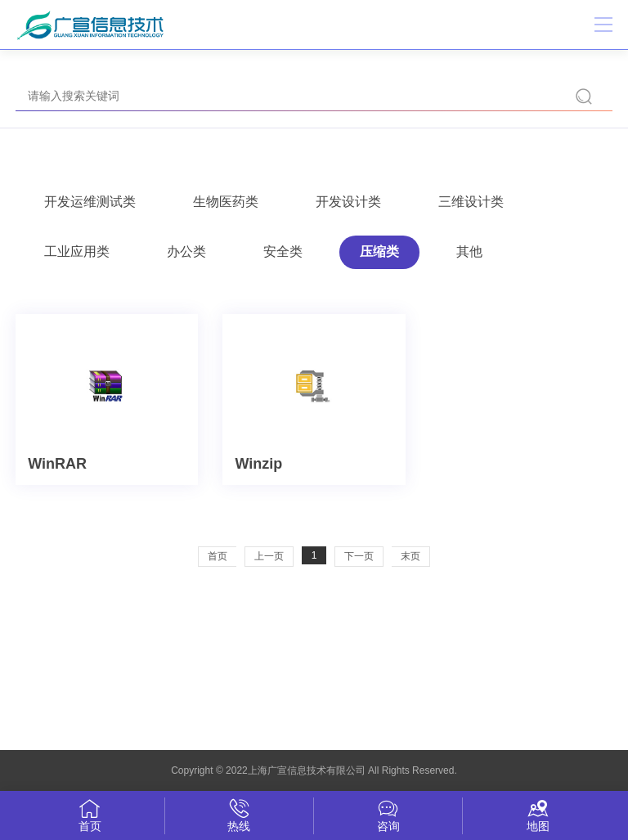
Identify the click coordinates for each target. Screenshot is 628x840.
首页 (218, 556)
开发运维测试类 (90, 202)
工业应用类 (77, 252)
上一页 (269, 556)
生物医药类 (226, 202)
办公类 (186, 252)
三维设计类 (471, 202)
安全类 (283, 252)
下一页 (359, 556)
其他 (469, 252)
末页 (410, 556)
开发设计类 (348, 202)
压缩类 (379, 252)
